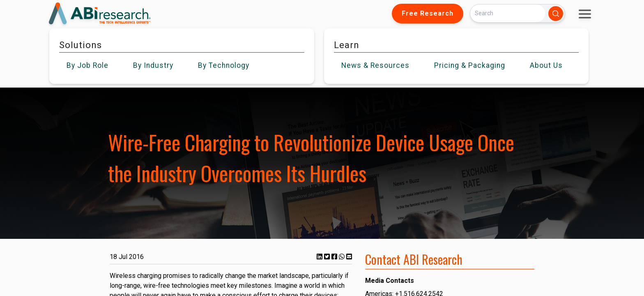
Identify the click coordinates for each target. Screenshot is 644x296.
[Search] (508, 13)
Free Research (428, 13)
